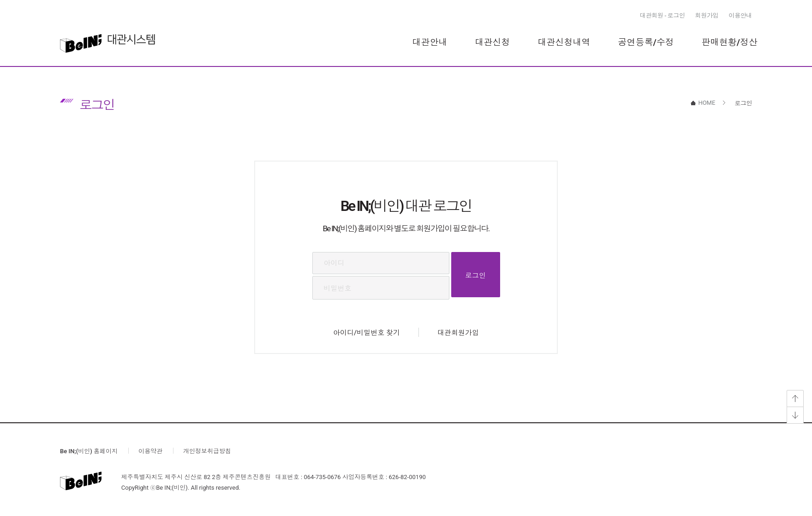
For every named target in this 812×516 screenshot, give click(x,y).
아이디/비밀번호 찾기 (367, 333)
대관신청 (493, 42)
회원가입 (707, 15)
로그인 (475, 276)
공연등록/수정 (646, 42)
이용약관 (150, 451)
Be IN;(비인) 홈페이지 (89, 451)
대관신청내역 (564, 42)
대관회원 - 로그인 (663, 15)
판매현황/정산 (730, 42)
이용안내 (740, 15)
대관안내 (430, 42)
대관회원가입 (458, 333)
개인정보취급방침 (207, 451)
